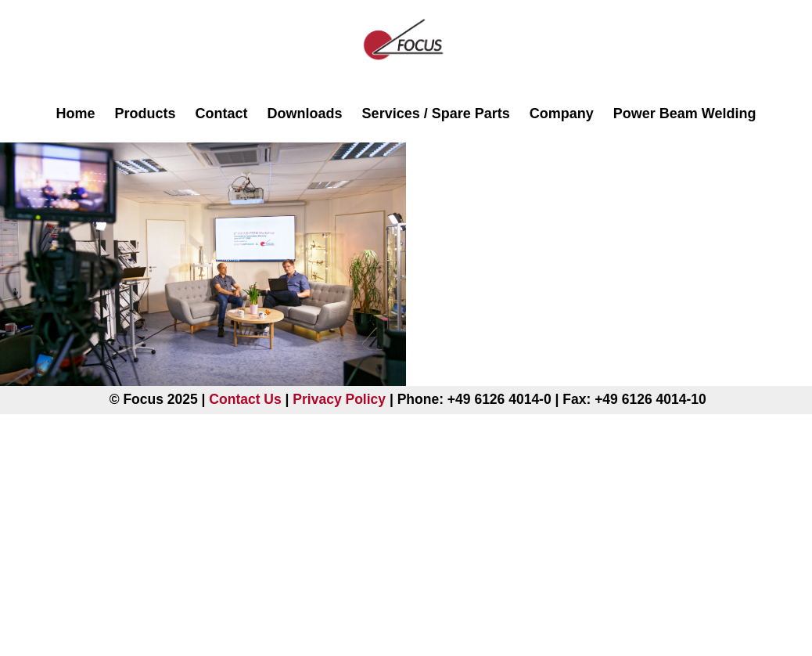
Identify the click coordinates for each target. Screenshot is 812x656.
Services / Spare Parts (436, 114)
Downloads (305, 114)
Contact (222, 114)
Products (146, 114)
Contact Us (245, 399)
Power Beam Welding (685, 114)
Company (562, 114)
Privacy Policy (339, 399)
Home (76, 114)
